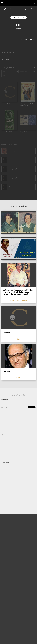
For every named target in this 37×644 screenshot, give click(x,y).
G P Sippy (7, 371)
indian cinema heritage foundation (23, 9)
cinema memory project (19, 300)
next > (33, 39)
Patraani (7, 333)
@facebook (5, 435)
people (4, 9)
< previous (23, 39)
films (19, 339)
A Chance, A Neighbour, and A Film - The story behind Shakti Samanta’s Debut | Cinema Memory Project (18, 292)
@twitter (5, 407)
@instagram (5, 399)
